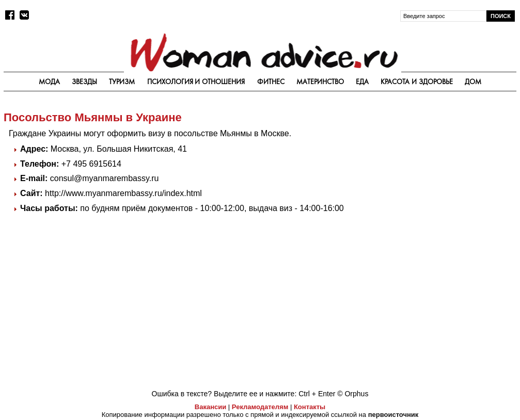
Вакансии (210, 407)
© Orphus (353, 394)
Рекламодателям (260, 407)
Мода (49, 82)
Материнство (320, 82)
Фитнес (271, 82)
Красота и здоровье (417, 82)
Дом (473, 82)
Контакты (310, 407)
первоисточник (393, 415)
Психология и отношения (196, 82)
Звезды (84, 82)
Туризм (122, 82)
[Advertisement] (439, 169)
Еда (362, 82)
